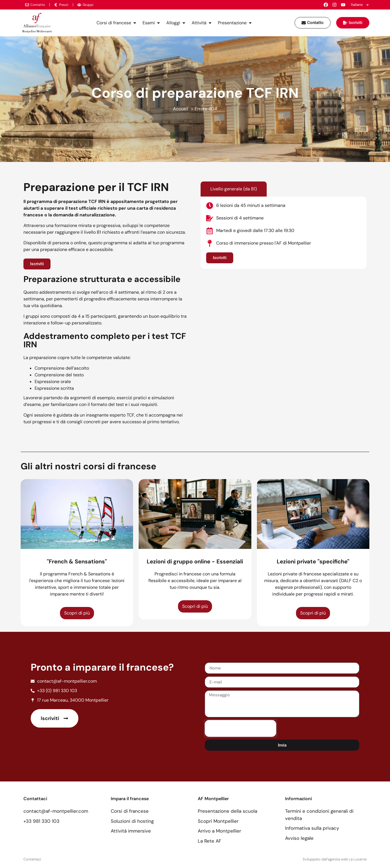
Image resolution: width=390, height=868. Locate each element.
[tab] (234, 189)
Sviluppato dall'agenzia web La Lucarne (335, 859)
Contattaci (32, 859)
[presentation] (240, 728)
